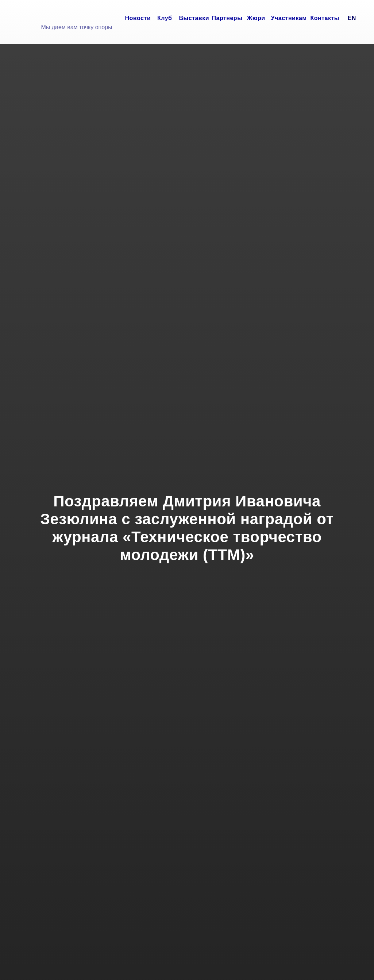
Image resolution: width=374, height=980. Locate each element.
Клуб (165, 18)
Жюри (256, 18)
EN (352, 18)
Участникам (289, 18)
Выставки (194, 18)
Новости (138, 18)
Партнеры (227, 18)
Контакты (325, 18)
